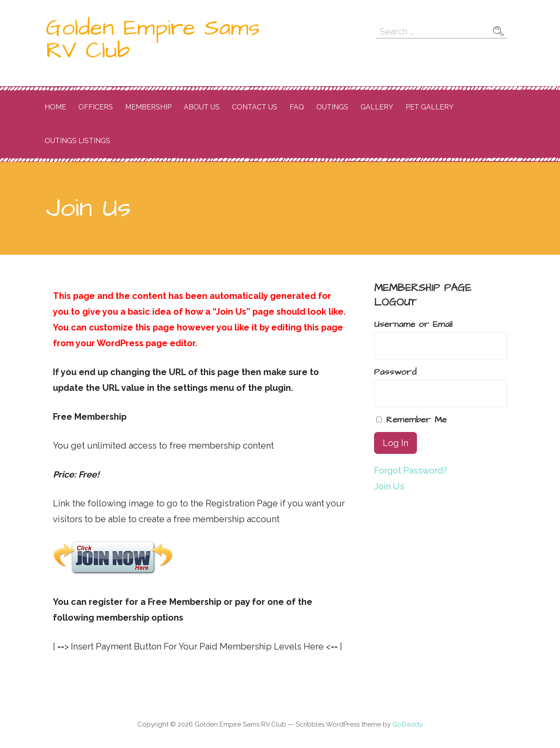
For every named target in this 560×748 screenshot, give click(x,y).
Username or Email (413, 324)
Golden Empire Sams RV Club (153, 39)
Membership (148, 107)
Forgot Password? (411, 471)
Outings (332, 107)
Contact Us (255, 107)
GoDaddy (408, 724)
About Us (202, 107)
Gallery (377, 107)
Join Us (389, 486)
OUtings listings (77, 141)
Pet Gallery (430, 107)
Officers (96, 107)
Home (55, 107)
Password (395, 372)
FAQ (297, 107)
